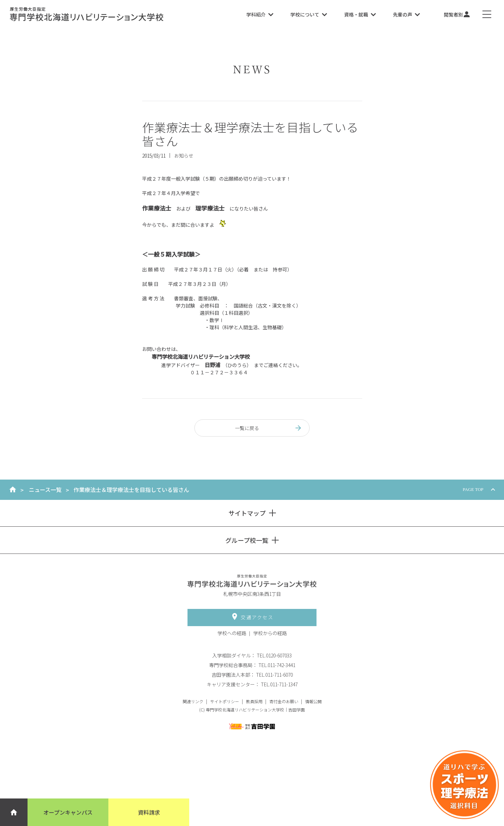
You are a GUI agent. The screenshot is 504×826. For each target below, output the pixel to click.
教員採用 (254, 701)
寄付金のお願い (284, 701)
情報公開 (313, 701)
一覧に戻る (269, 428)
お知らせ (184, 155)
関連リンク (193, 701)
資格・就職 (360, 14)
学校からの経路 (270, 633)
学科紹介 (260, 14)
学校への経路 (232, 633)
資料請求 (149, 812)
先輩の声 (406, 14)
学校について (309, 14)
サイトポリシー (225, 701)
